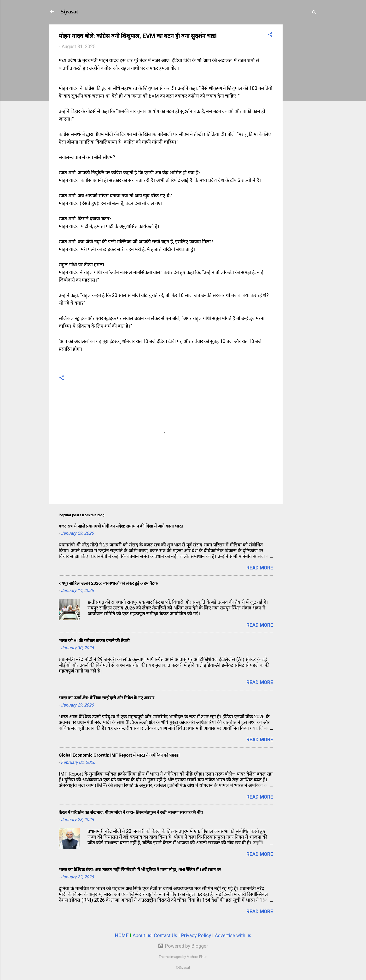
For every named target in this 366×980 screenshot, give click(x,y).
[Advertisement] (302, 96)
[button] (270, 35)
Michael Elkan (197, 957)
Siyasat (69, 12)
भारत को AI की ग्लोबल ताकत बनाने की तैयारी (94, 641)
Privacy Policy (196, 935)
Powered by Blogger (183, 946)
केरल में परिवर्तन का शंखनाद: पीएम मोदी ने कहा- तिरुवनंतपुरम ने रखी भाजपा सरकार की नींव (131, 812)
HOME (122, 935)
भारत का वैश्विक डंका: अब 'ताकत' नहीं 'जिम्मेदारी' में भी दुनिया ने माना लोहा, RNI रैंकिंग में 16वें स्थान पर (140, 870)
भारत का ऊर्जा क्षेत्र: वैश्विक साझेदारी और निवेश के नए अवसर (106, 698)
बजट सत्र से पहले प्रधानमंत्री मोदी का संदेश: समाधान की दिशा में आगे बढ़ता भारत (121, 526)
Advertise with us (233, 935)
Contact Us (166, 935)
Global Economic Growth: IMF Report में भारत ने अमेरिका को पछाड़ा (119, 755)
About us (142, 935)
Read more (260, 568)
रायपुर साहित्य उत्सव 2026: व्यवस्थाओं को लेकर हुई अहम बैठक (108, 583)
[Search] (314, 13)
